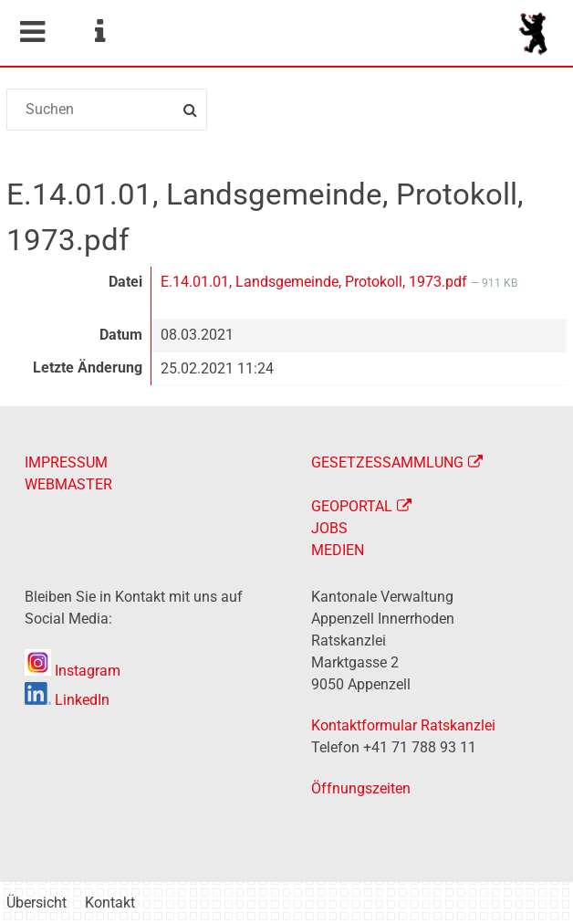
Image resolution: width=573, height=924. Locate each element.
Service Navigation (99, 32)
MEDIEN (338, 550)
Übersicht (36, 903)
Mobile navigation (32, 32)
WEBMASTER (68, 484)
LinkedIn (67, 700)
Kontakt (110, 903)
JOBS (329, 528)
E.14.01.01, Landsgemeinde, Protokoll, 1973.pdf (316, 282)
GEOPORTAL (352, 506)
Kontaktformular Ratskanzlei (403, 725)
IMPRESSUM (66, 462)
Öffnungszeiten (361, 788)
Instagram (73, 671)
